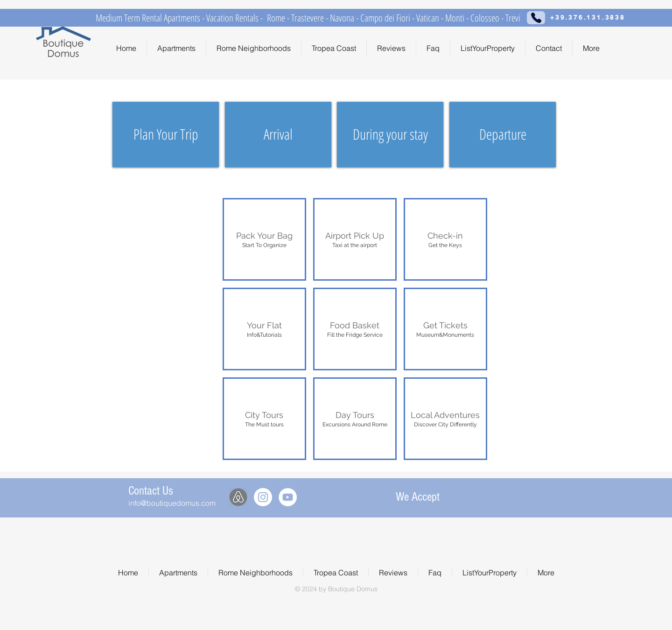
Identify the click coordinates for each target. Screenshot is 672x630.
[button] (264, 239)
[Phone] (536, 18)
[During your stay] (390, 134)
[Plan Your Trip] (166, 134)
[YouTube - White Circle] (288, 497)
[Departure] (503, 134)
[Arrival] (278, 134)
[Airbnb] (238, 497)
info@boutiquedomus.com (172, 503)
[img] (473, 496)
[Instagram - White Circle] (263, 497)
